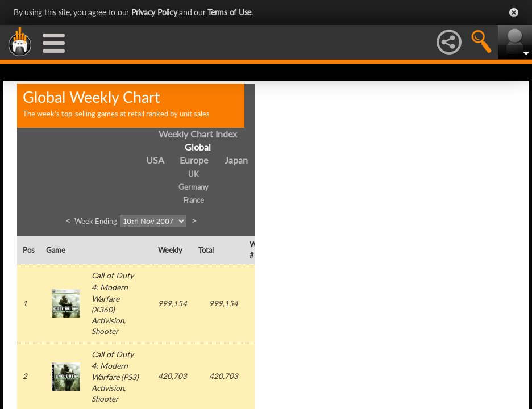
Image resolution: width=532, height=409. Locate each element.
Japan (236, 160)
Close (514, 12)
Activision (108, 320)
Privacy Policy (154, 12)
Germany (194, 187)
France (194, 200)
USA (155, 160)
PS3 (130, 377)
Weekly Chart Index (198, 134)
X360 (103, 310)
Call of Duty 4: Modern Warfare (113, 287)
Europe (194, 160)
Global (198, 147)
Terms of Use (229, 12)
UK (194, 174)
